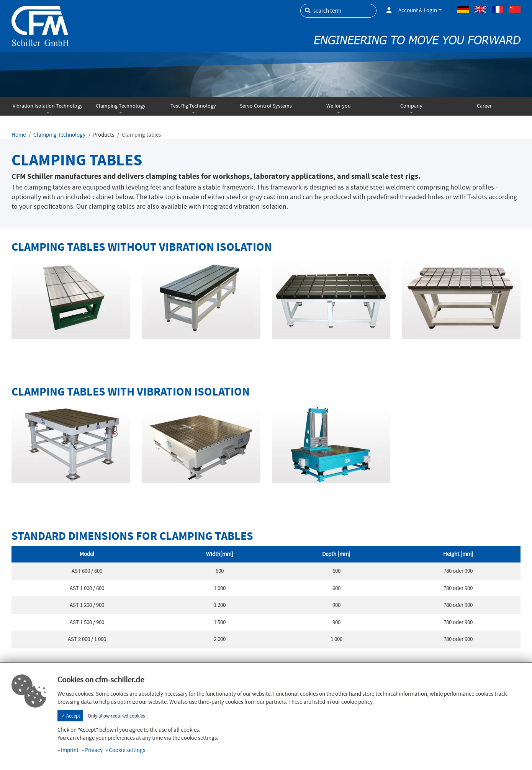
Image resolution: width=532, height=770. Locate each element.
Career (484, 106)
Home (19, 135)
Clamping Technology (121, 106)
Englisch (480, 9)
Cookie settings (127, 750)
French (498, 9)
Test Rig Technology (193, 106)
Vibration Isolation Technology (48, 106)
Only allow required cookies (116, 716)
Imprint (70, 750)
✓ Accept (70, 716)
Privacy (94, 750)
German (463, 9)
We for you (339, 106)
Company (411, 106)
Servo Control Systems (266, 106)
